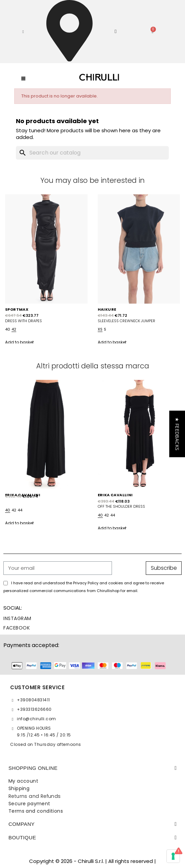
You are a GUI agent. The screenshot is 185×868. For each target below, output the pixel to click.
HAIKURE (107, 309)
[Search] (92, 153)
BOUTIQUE (22, 837)
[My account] (116, 32)
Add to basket (19, 342)
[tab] (92, 768)
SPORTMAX (17, 309)
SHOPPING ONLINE (33, 768)
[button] (23, 32)
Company (22, 824)
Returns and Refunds (35, 796)
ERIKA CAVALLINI (115, 495)
